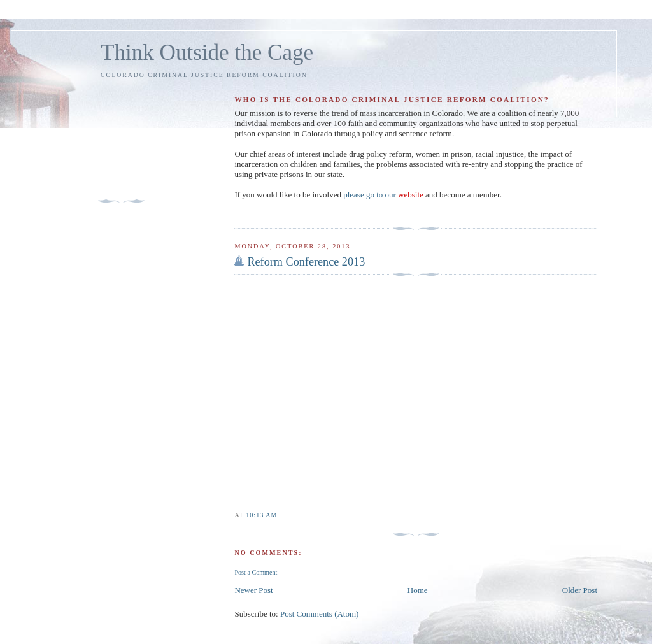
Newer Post (253, 590)
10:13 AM (261, 515)
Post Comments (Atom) (320, 614)
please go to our (383, 195)
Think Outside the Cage (207, 53)
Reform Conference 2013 (306, 262)
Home (418, 590)
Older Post (580, 590)
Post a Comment (256, 572)
